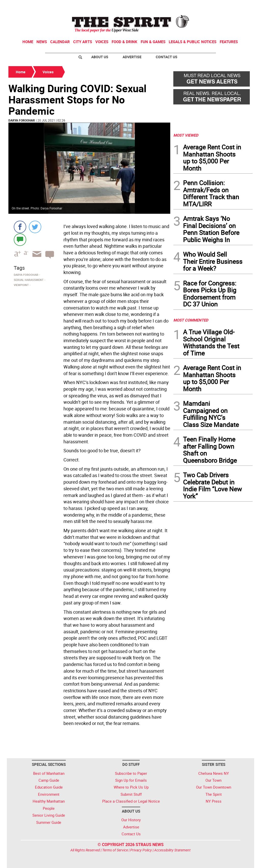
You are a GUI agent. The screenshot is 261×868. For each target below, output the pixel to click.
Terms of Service (115, 850)
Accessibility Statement (172, 850)
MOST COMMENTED (191, 320)
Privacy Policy (141, 850)
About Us (100, 57)
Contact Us (167, 57)
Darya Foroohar (22, 120)
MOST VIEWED (186, 135)
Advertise (132, 57)
